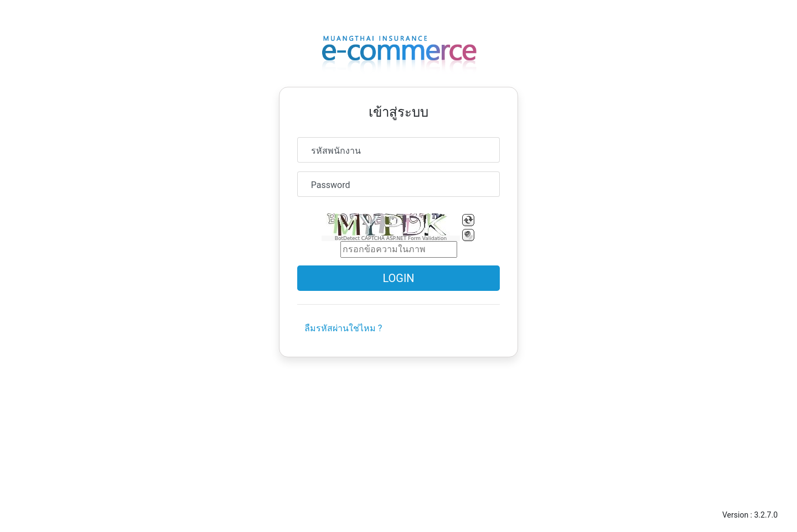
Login (398, 278)
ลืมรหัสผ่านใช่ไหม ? (343, 328)
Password (331, 185)
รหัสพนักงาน (336, 151)
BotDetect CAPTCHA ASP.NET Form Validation (391, 238)
